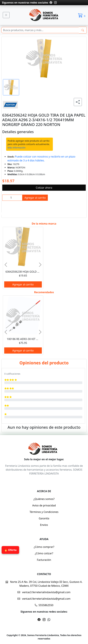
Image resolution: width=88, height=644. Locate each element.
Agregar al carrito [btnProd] (35, 198)
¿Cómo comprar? (44, 547)
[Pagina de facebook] (51, 3)
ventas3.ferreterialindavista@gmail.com (44, 592)
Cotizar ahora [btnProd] (44, 188)
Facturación (44, 560)
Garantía (44, 518)
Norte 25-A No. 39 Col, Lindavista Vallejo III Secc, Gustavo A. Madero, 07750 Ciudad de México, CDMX (44, 584)
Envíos (44, 525)
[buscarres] (83, 30)
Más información (17, 148)
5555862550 (44, 605)
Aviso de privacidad (44, 505)
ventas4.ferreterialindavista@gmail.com (44, 599)
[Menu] (6, 15)
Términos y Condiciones (44, 512)
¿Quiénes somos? (44, 499)
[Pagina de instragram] (55, 3)
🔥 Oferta (10, 550)
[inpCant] (12, 198)
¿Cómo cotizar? (44, 553)
